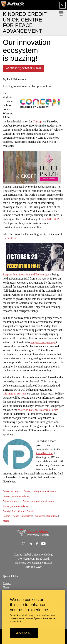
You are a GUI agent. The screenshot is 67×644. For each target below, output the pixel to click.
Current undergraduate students (40, 491)
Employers (39, 516)
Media (6, 521)
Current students (11, 491)
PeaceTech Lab (45, 453)
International (52, 516)
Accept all (24, 633)
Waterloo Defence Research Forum (38, 410)
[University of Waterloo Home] (13, 5)
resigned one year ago (43, 342)
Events (7, 583)
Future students (11, 501)
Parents (30, 511)
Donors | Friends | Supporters (17, 516)
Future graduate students (15, 506)
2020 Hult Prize (54, 219)
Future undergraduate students (38, 501)
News (6, 587)
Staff (14, 511)
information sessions (15, 394)
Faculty (6, 511)
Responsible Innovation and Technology (26, 274)
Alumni (22, 511)
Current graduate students (16, 496)
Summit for (9, 238)
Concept (38, 121)
